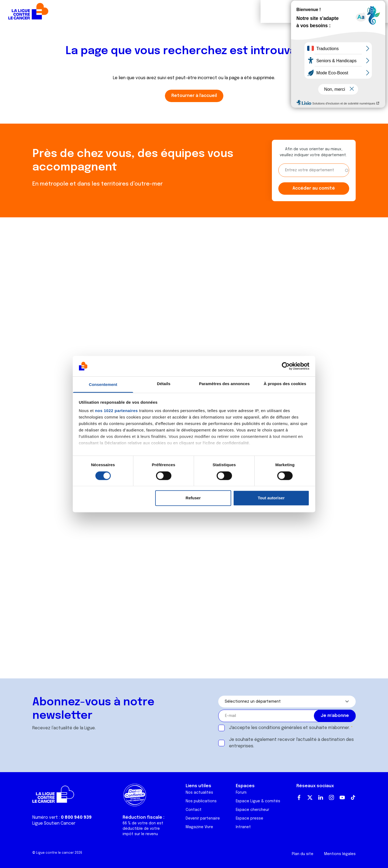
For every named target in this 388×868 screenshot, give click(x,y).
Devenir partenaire (203, 818)
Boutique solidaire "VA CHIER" (289, 11)
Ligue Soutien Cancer (54, 823)
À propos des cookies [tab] (285, 384)
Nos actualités (199, 793)
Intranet (243, 827)
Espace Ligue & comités (258, 801)
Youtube (342, 797)
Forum (138, 11)
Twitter (310, 797)
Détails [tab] (164, 384)
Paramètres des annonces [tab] (224, 384)
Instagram (331, 797)
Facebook (299, 797)
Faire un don (360, 11)
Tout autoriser (271, 498)
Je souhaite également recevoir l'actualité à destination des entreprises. (291, 743)
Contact (194, 810)
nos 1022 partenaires (116, 411)
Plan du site (303, 854)
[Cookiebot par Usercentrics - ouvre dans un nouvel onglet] (286, 366)
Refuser (193, 498)
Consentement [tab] (103, 385)
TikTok (353, 797)
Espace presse (250, 818)
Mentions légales (340, 854)
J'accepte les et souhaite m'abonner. (289, 728)
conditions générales (280, 728)
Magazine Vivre (199, 827)
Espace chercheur (252, 810)
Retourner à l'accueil (194, 96)
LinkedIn (321, 797)
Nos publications (201, 801)
